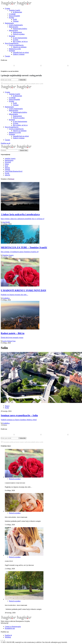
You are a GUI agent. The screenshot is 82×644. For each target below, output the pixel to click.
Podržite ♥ (8, 635)
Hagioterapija (9, 23)
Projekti (12, 18)
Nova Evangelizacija (12, 43)
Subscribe (23, 80)
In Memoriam (17, 12)
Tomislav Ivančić (15, 10)
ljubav (7, 164)
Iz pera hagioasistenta (20, 38)
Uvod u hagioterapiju (16, 25)
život (6, 166)
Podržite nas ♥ (5, 143)
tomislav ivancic (10, 158)
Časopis (7, 56)
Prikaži (12, 179)
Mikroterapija (13, 30)
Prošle (7, 408)
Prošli (15, 19)
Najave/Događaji (14, 16)
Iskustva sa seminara (20, 47)
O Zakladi (12, 14)
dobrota (7, 168)
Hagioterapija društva (20, 29)
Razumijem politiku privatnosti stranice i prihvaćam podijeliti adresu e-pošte (22, 84)
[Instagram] (41, 67)
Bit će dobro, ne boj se (20, 41)
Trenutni (16, 21)
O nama (7, 8)
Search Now (24, 150)
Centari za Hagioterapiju (13, 627)
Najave (7, 406)
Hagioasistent (17, 32)
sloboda (7, 169)
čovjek (7, 173)
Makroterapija (14, 27)
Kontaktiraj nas (10, 628)
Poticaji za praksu (19, 34)
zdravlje (8, 175)
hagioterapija (9, 160)
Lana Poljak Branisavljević (14, 171)
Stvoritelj (8, 162)
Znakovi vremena (19, 54)
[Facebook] (14, 67)
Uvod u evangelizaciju (16, 45)
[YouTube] (68, 67)
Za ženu (16, 40)
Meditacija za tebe (15, 49)
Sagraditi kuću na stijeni (21, 52)
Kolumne (12, 36)
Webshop (8, 637)
